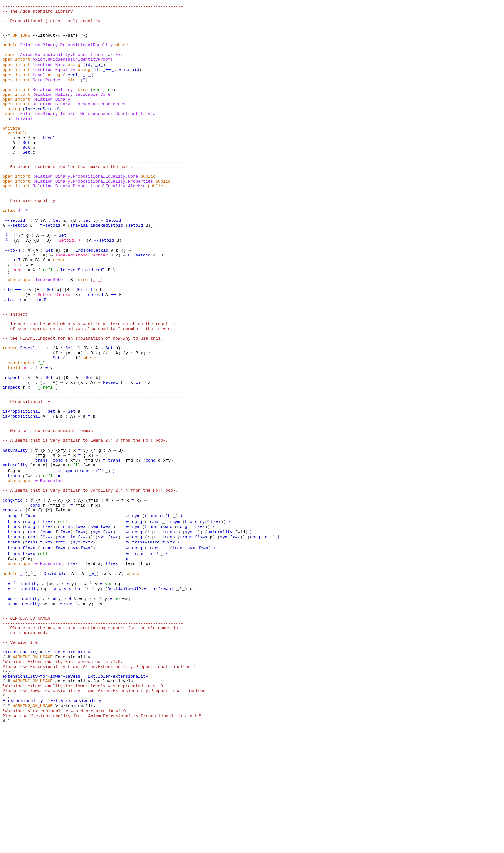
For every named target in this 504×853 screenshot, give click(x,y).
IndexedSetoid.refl (83, 319)
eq (25, 435)
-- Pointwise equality (29, 238)
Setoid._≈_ (70, 285)
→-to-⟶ (11, 343)
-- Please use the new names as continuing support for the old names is (90, 736)
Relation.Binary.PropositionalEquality (67, 53)
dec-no (63, 707)
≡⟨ (60, 557)
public (148, 210)
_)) (199, 626)
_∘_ (99, 76)
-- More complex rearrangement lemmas (48, 510)
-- (5, 19)
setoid (135, 267)
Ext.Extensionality (68, 765)
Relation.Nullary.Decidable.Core (72, 111)
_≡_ (91, 672)
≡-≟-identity (23, 684)
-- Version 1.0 (20, 753)
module (10, 53)
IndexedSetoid (41, 129)
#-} (84, 42)
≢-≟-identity (23, 701)
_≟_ (31, 672)
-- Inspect (15, 372)
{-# (6, 42)
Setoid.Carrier (55, 348)
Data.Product (48, 94)
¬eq (79, 701)
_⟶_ (108, 82)
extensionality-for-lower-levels (41, 794)
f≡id (93, 591)
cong (18, 319)
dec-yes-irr (67, 690)
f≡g (41, 539)
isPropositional (21, 487)
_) (111, 557)
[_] (41, 429)
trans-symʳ (198, 615)
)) (151, 267)
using (74, 76)
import (10, 65)
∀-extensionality (23, 823)
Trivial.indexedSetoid (97, 267)
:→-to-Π (11, 296)
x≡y (62, 534)
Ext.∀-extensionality (75, 823)
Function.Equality (54, 82)
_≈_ (97, 331)
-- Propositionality (26, 476)
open (8, 71)
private (11, 152)
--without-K (47, 42)
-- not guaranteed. (25, 742)
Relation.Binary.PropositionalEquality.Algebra (89, 221)
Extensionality (20, 765)
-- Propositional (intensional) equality (51, 24)
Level (39, 88)
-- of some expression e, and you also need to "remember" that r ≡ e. (88, 389)
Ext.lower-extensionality (118, 794)
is (138, 453)
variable (18, 157)
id (88, 76)
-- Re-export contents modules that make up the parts (68, 198)
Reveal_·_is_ (35, 412)
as (111, 65)
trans (41, 545)
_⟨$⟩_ (19, 314)
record (60, 308)
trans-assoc (159, 620)
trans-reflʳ (92, 557)
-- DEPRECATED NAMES (26, 724)
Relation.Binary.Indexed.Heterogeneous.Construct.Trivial (89, 134)
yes (97, 105)
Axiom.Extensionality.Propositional (63, 65)
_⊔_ (87, 88)
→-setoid (18, 267)
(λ (148, 626)
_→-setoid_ (15, 262)
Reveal (110, 453)
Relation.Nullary (53, 105)
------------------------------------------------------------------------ (93, 7)
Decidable (54, 672)
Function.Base (49, 76)
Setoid (113, 262)
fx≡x (30, 609)
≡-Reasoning (49, 568)
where (122, 53)
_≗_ (26, 250)
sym (69, 557)
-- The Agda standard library (38, 13)
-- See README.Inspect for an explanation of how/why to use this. (83, 400)
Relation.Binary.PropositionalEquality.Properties (93, 215)
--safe (70, 42)
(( (30, 302)
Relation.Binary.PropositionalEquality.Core (85, 210)
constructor (22, 429)
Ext (119, 65)
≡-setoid (128, 82)
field (14, 435)
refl (48, 319)
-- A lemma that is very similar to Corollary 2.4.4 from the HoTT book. (90, 580)
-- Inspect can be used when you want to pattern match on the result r (89, 383)
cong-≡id (13, 591)
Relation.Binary (52, 117)
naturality (15, 534)
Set (26, 169)
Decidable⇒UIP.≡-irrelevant (139, 690)
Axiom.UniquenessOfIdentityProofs (73, 71)
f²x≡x (46, 632)
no (111, 105)
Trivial (24, 140)
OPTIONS (21, 42)
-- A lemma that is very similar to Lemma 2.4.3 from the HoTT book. (85, 522)
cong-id (260, 632)
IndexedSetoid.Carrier (82, 302)
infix (9, 250)
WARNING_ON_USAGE (33, 771)
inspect (11, 447)
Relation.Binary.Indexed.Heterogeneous (79, 123)
